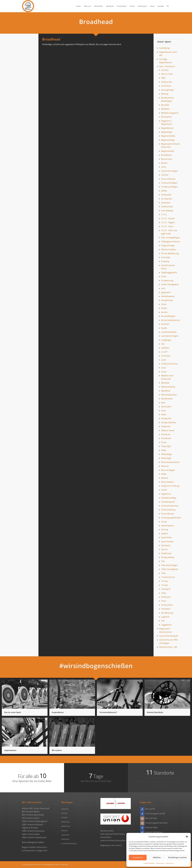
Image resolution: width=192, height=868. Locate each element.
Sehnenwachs (168, 526)
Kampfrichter (167, 300)
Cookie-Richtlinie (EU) (69, 844)
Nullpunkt (166, 426)
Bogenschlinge (168, 140)
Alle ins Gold (167, 74)
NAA (163, 403)
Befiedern (166, 109)
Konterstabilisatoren (171, 320)
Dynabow (165, 203)
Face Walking (167, 211)
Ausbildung (164, 48)
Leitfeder (165, 348)
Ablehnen (157, 857)
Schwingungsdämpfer (171, 518)
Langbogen (166, 340)
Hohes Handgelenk (170, 284)
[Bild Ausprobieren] (73, 699)
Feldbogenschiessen (171, 242)
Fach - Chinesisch (167, 66)
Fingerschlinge (168, 245)
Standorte (65, 809)
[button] (187, 837)
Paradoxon (166, 438)
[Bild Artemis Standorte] (168, 699)
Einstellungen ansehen (177, 857)
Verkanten (166, 597)
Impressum (170, 863)
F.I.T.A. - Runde (168, 219)
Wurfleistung (167, 613)
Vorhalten (166, 609)
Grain (164, 276)
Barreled (165, 105)
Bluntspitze (166, 117)
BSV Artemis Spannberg (33, 815)
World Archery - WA (168, 647)
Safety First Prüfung (170, 486)
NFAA (164, 415)
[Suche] (168, 6)
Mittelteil (165, 383)
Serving (165, 529)
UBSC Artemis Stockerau (33, 831)
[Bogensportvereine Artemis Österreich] (28, 6)
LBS (163, 344)
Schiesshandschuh (170, 506)
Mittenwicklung (168, 387)
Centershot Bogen (170, 171)
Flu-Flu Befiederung (170, 253)
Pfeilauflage (166, 454)
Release (165, 478)
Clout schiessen (168, 179)
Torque (165, 585)
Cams (164, 167)
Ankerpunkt (167, 82)
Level (163, 360)
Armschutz (166, 86)
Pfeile (164, 450)
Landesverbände (169, 332)
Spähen (165, 534)
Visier (164, 601)
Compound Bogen (170, 187)
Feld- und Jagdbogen (171, 238)
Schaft (164, 490)
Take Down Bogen (169, 565)
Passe (164, 442)
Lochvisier (166, 356)
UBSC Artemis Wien (31, 834)
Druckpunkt (167, 199)
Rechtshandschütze (170, 462)
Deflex (164, 191)
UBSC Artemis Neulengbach (35, 821)
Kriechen (165, 324)
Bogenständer (168, 151)
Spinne (164, 549)
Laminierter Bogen (170, 336)
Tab (163, 561)
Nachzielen (166, 407)
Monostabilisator (169, 395)
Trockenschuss (168, 577)
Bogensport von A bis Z (111, 845)
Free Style (166, 257)
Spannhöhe (166, 537)
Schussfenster (168, 514)
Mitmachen (65, 822)
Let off (164, 352)
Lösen (164, 372)
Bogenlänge (167, 132)
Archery (165, 70)
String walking (168, 557)
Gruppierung (167, 280)
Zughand (165, 617)
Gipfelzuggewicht (169, 273)
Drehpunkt (166, 195)
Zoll (163, 621)
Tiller (163, 573)
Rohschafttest (168, 482)
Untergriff (166, 589)
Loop (163, 368)
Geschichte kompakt (169, 636)
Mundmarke (167, 399)
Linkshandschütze (169, 364)
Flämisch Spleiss (169, 250)
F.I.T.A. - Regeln (168, 222)
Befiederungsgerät (170, 113)
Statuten (64, 831)
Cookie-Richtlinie (149, 863)
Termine (64, 813)
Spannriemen (167, 541)
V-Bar (164, 593)
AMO (163, 78)
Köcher (164, 312)
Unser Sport (164, 42)
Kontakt (64, 817)
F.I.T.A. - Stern (167, 226)
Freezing (165, 261)
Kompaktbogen (168, 316)
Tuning (164, 581)
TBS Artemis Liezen (31, 818)
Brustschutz (167, 159)
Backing (165, 94)
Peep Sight (166, 446)
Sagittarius (166, 494)
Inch (163, 288)
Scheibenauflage (169, 498)
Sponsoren (65, 839)
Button (164, 163)
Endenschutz (167, 207)
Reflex (164, 474)
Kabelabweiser (168, 296)
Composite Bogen (169, 183)
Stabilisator (166, 553)
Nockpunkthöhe (169, 422)
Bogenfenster (167, 128)
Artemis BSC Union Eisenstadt (36, 808)
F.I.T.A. (164, 214)
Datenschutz (160, 863)
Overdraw (166, 434)
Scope (164, 522)
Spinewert (166, 545)
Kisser (164, 304)
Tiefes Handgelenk (170, 569)
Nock (163, 411)
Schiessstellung (168, 510)
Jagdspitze (166, 292)
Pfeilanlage (166, 458)
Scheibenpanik (168, 502)
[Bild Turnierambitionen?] (121, 699)
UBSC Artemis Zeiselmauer (34, 837)
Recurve (165, 466)
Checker (165, 175)
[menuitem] (78, 6)
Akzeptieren (138, 857)
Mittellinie (166, 391)
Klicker (164, 308)
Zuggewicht (166, 625)
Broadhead (166, 155)
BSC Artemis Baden (31, 812)
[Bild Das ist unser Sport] (26, 699)
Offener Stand (168, 430)
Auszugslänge (168, 90)
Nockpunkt (166, 418)
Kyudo (164, 328)
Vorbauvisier (167, 605)
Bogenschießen (168, 136)
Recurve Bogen (168, 470)
